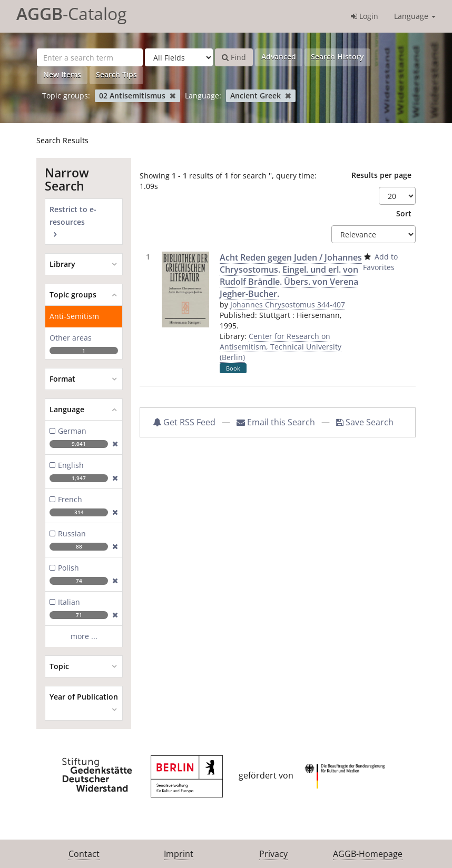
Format (62, 379)
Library (62, 264)
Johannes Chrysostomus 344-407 (288, 305)
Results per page (381, 175)
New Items (62, 74)
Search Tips (116, 74)
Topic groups (73, 295)
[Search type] (179, 57)
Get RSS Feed (184, 422)
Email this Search (277, 422)
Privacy (273, 854)
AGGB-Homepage (368, 854)
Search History (337, 57)
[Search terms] (90, 57)
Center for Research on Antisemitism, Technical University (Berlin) (281, 347)
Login (365, 16)
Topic (59, 666)
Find (234, 57)
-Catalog (71, 13)
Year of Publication (84, 697)
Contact (84, 854)
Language (415, 16)
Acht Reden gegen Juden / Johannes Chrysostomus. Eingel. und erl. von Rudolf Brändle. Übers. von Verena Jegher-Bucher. (291, 276)
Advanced (279, 57)
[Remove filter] (173, 96)
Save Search (365, 422)
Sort (404, 213)
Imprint (179, 854)
